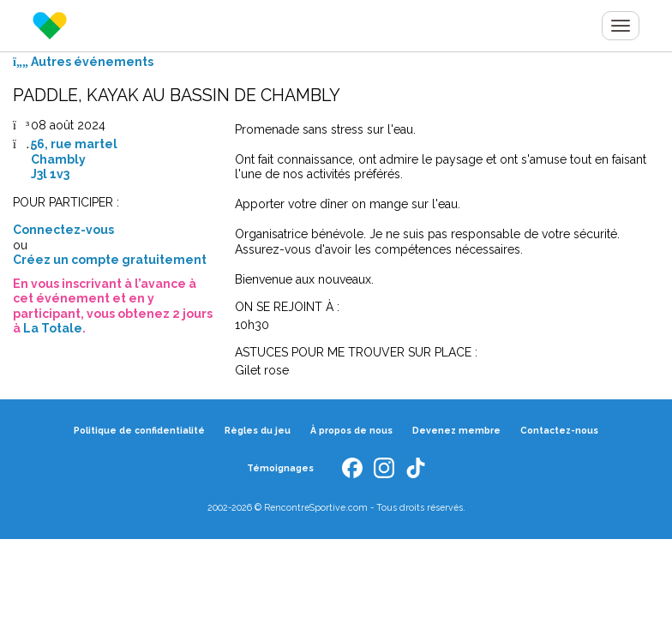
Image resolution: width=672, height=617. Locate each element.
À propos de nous (351, 430)
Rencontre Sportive (50, 26)
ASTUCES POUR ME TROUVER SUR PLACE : (356, 352)
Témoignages (280, 468)
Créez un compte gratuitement (110, 260)
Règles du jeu (258, 430)
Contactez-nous (559, 430)
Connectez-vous (63, 230)
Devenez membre (456, 430)
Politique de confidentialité (139, 430)
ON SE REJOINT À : (287, 307)
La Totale (53, 328)
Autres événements (83, 62)
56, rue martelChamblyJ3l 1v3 (74, 159)
